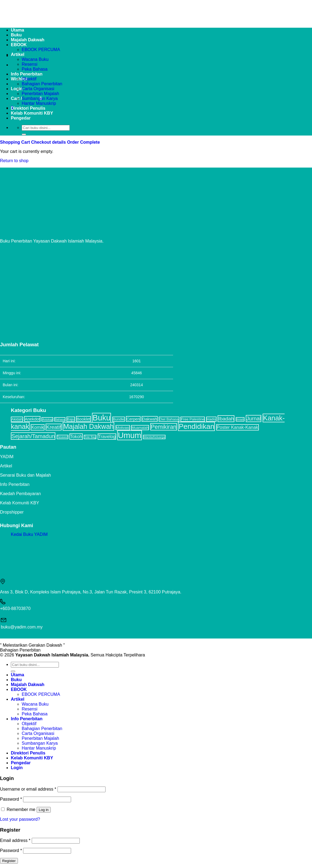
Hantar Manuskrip (39, 103)
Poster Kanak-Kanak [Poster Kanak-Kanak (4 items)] (238, 427)
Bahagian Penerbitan (42, 84)
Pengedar (21, 118)
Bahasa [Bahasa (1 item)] (60, 419)
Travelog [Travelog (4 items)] (107, 437)
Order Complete (83, 142)
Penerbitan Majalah (40, 94)
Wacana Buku (35, 59)
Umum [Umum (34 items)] (129, 435)
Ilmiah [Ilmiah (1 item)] (240, 419)
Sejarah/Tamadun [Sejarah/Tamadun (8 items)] (33, 436)
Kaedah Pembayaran (20, 494)
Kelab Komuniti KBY (32, 113)
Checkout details (49, 142)
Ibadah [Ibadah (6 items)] (226, 419)
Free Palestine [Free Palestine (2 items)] (193, 419)
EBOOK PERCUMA (41, 50)
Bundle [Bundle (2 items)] (119, 419)
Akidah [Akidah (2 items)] (17, 419)
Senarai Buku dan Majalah (26, 475)
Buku (16, 680)
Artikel (18, 54)
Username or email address (28, 789)
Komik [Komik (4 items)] (37, 427)
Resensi (30, 64)
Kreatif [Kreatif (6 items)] (54, 427)
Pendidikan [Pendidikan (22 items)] (196, 426)
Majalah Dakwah (28, 685)
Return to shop (14, 161)
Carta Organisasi (38, 89)
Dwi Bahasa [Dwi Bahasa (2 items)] (169, 419)
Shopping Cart (16, 142)
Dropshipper (12, 512)
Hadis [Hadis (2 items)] (211, 419)
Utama (17, 675)
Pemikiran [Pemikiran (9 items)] (164, 427)
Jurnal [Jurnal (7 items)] (254, 419)
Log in (44, 810)
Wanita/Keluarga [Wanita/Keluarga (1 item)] (154, 437)
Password (11, 799)
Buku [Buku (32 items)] (101, 418)
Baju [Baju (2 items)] (71, 419)
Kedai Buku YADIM (29, 534)
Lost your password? (20, 819)
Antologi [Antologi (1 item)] (47, 419)
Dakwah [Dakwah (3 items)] (150, 419)
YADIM (7, 457)
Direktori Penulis (28, 108)
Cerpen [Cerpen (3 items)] (133, 419)
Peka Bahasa (35, 69)
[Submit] (24, 134)
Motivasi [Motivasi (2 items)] (123, 428)
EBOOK (19, 689)
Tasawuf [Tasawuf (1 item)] (63, 437)
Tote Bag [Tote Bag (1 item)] (90, 437)
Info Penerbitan (27, 74)
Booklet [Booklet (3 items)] (83, 419)
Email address (15, 840)
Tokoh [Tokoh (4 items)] (76, 437)
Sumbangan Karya (40, 98)
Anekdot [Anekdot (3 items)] (32, 419)
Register (9, 861)
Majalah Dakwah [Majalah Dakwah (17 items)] (88, 426)
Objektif (29, 79)
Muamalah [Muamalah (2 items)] (140, 428)
